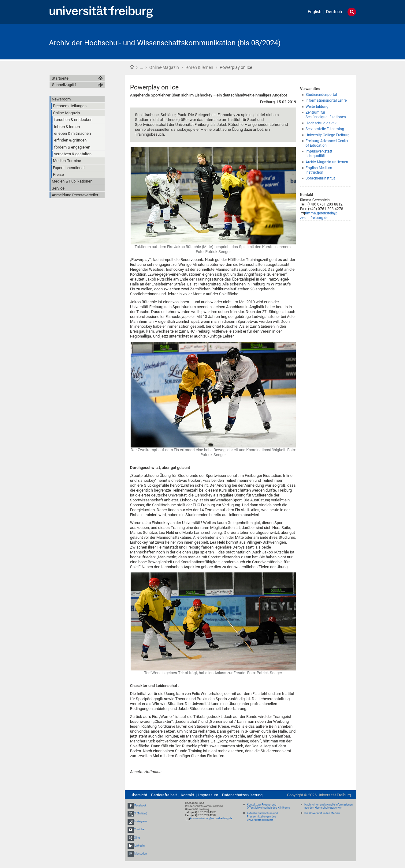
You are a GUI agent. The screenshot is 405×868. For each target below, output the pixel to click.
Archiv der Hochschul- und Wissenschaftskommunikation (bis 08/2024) (165, 43)
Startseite (132, 67)
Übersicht (139, 795)
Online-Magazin (164, 67)
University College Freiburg (328, 135)
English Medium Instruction (319, 170)
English (315, 12)
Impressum (208, 795)
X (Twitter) (141, 813)
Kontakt (188, 795)
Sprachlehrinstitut (320, 178)
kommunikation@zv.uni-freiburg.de (211, 818)
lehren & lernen (199, 67)
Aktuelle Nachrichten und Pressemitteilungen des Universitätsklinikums (262, 817)
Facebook (140, 806)
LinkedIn (139, 846)
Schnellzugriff (64, 85)
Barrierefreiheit (164, 795)
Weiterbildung (317, 107)
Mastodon (141, 854)
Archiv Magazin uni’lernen (327, 162)
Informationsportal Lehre (326, 100)
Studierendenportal (321, 95)
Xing (137, 838)
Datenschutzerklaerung (242, 795)
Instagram (141, 821)
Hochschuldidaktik (321, 123)
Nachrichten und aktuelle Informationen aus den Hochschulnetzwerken (329, 806)
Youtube (139, 829)
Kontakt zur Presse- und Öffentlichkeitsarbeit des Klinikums (268, 806)
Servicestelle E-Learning (325, 129)
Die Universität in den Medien (322, 813)
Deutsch (334, 12)
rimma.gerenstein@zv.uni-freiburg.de (319, 215)
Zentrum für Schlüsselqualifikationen (326, 115)
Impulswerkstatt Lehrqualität (319, 154)
